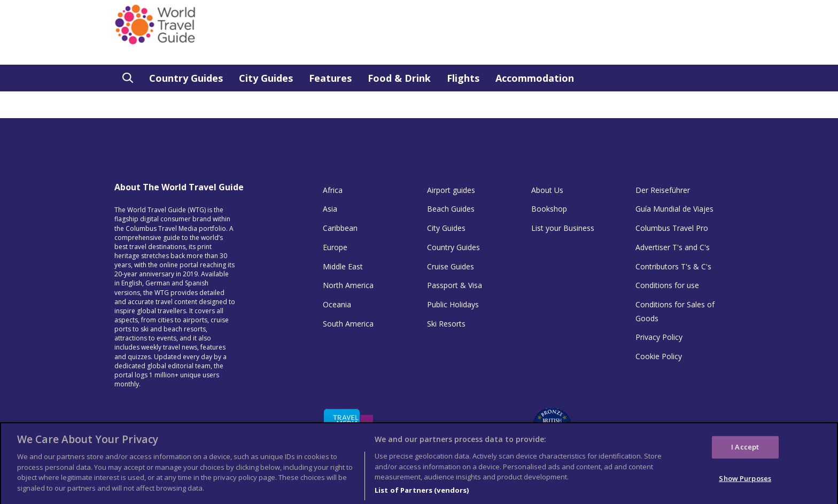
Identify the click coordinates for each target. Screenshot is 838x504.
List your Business (563, 228)
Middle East (343, 266)
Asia (330, 209)
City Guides (266, 78)
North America (348, 285)
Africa (333, 190)
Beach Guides (451, 209)
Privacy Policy (659, 337)
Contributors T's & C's (673, 266)
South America (348, 324)
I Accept (745, 452)
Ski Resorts (446, 324)
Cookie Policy (659, 356)
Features (330, 78)
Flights (463, 78)
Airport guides (451, 190)
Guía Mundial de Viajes (674, 209)
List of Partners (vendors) (422, 494)
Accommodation (535, 78)
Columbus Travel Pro (672, 228)
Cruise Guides (451, 266)
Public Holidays (453, 304)
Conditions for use (667, 285)
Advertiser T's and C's (673, 247)
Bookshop (549, 209)
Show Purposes (745, 483)
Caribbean (340, 228)
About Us (547, 190)
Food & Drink (399, 78)
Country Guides (186, 78)
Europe (335, 247)
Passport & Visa (455, 285)
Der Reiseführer (663, 190)
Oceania (337, 304)
